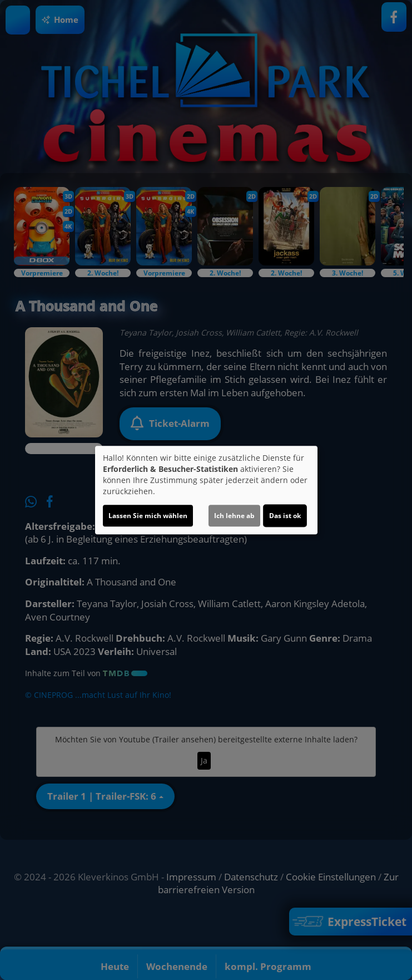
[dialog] (206, 490)
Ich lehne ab (234, 516)
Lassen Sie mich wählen (148, 516)
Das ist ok (285, 516)
